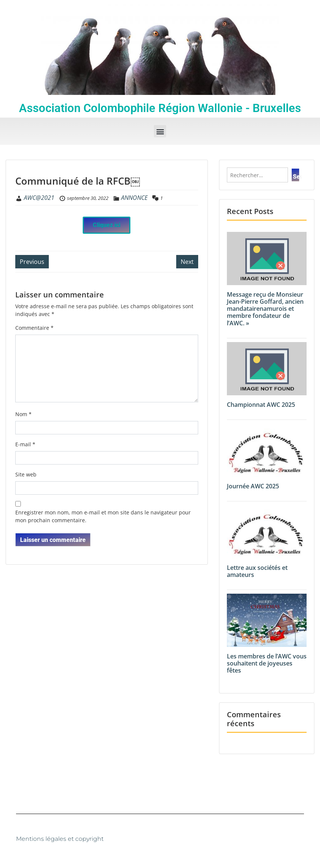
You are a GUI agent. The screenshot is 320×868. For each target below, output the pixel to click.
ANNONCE (134, 198)
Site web (26, 474)
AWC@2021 (39, 198)
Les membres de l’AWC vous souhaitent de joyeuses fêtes (267, 663)
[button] (160, 131)
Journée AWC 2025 (253, 486)
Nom (23, 414)
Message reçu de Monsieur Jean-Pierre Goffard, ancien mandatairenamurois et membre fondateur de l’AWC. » (265, 309)
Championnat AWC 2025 (261, 405)
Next (187, 262)
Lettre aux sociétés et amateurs (257, 571)
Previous (32, 262)
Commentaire (34, 328)
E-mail (25, 444)
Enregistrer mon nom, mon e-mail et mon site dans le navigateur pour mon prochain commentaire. (103, 516)
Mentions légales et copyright (60, 839)
